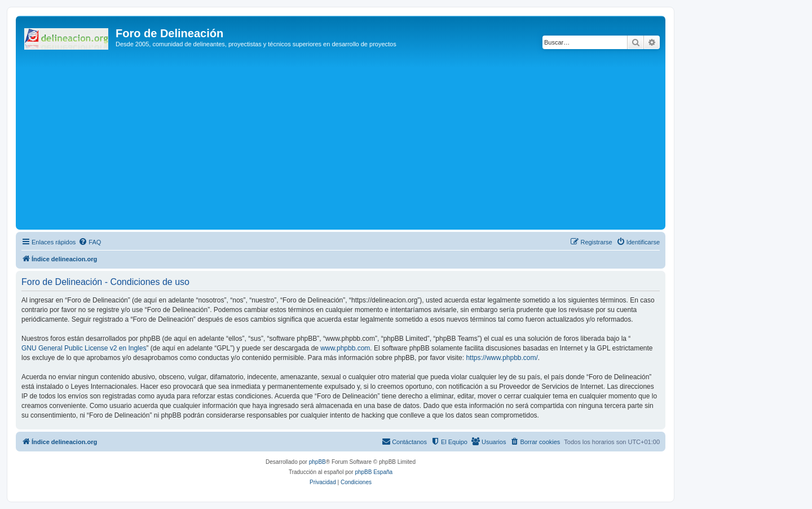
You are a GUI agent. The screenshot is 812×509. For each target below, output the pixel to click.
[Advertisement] (357, 142)
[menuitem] (90, 242)
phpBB (317, 462)
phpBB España (374, 472)
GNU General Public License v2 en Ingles (84, 348)
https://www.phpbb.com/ (502, 358)
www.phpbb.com (345, 348)
